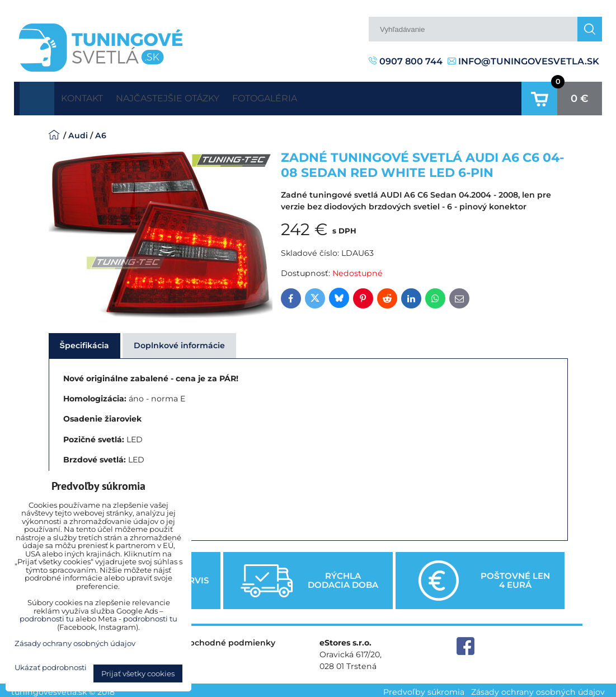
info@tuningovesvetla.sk (523, 61)
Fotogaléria (308, 96)
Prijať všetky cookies (138, 673)
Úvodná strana (37, 96)
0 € (580, 96)
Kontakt (90, 96)
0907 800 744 (406, 61)
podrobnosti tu (47, 619)
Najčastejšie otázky (193, 96)
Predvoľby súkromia (424, 688)
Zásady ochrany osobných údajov (538, 688)
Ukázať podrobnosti (51, 668)
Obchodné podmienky (229, 638)
